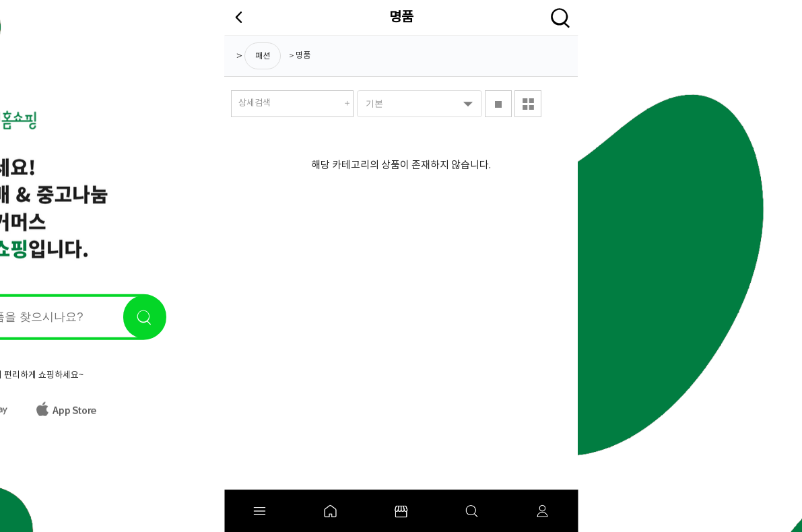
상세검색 (255, 103)
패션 (263, 56)
